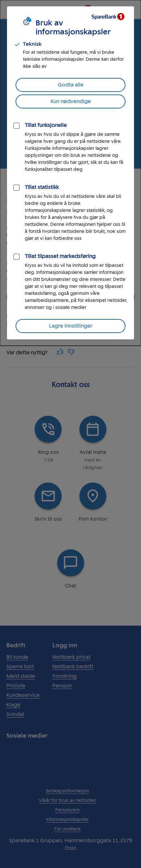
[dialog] (70, 173)
